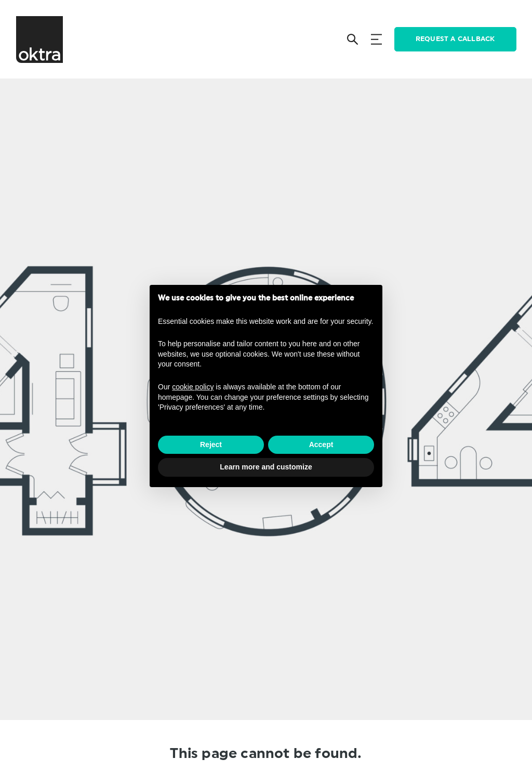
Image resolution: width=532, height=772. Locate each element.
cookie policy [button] (193, 387)
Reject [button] (211, 444)
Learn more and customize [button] (266, 467)
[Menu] (376, 39)
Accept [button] (321, 444)
